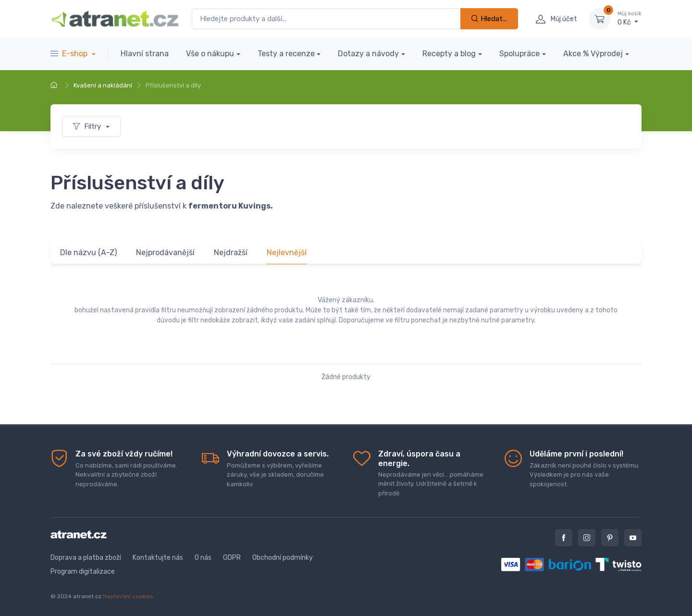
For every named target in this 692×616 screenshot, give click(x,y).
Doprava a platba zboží (86, 558)
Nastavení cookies (128, 596)
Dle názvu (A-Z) (88, 253)
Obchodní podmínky (283, 558)
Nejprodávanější (165, 253)
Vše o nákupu (210, 54)
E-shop (70, 54)
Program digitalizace (83, 572)
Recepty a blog (449, 54)
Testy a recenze (286, 54)
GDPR (232, 558)
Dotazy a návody (368, 54)
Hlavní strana (145, 54)
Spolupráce (519, 54)
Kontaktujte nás (158, 558)
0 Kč (630, 18)
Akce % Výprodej (593, 54)
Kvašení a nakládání (103, 85)
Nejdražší (231, 253)
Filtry (88, 126)
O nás (203, 558)
